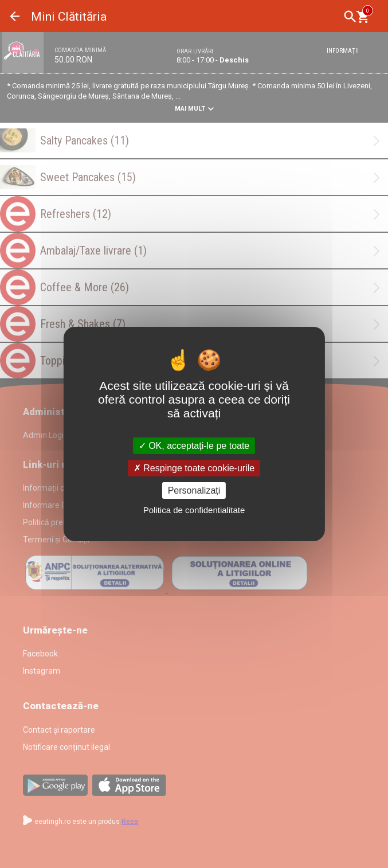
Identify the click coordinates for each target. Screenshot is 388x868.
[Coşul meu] (362, 17)
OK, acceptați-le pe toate (194, 445)
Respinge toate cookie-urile (194, 468)
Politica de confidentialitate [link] (194, 510)
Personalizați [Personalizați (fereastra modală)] (194, 490)
